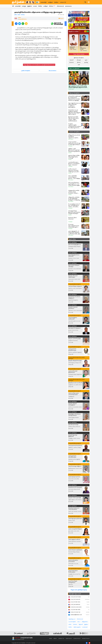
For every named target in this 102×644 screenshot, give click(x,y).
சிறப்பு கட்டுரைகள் (74, 69)
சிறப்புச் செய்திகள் (74, 93)
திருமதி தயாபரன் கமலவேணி (75, 383)
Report (61, 19)
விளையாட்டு (62, 6)
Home (51, 639)
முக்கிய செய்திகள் (26, 71)
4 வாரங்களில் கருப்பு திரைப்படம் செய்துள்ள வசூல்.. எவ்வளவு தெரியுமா (74, 164)
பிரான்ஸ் (75, 624)
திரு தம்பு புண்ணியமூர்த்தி (75, 339)
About (55, 639)
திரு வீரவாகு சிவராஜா (73, 425)
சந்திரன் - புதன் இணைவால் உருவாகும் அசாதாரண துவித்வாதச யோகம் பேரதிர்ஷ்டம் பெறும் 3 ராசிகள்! (74, 150)
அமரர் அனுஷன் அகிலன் (74, 539)
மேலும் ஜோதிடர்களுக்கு (79, 54)
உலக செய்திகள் (72, 622)
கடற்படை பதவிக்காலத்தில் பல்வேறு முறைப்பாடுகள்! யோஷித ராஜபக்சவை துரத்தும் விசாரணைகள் (75, 126)
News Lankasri (71, 139)
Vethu (20, 18)
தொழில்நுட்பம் (72, 619)
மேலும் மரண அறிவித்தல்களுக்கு (79, 590)
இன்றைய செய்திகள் (79, 58)
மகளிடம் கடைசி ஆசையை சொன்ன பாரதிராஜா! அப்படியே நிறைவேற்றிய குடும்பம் (74, 170)
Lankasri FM (63, 2)
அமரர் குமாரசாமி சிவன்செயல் (75, 446)
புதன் (86, 60)
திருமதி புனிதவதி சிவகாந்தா (75, 361)
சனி (79, 65)
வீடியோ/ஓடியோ (77, 627)
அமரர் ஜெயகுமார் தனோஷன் (75, 519)
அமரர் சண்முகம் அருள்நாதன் (75, 550)
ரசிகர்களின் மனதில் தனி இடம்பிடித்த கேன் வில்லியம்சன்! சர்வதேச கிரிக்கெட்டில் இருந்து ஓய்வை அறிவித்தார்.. (74, 98)
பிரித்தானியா (85, 622)
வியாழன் (79, 60)
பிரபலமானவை (52, 71)
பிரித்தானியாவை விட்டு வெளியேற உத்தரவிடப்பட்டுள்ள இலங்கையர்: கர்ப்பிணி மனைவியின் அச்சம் (74, 136)
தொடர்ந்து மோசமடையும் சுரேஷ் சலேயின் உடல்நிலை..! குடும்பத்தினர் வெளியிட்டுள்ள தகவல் (75, 105)
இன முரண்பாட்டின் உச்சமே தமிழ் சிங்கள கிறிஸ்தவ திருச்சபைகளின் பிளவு (78, 87)
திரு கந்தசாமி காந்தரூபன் (74, 328)
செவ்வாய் (72, 62)
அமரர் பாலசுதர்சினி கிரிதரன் (75, 529)
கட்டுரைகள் (85, 627)
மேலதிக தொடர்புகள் (75, 594)
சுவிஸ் (70, 624)
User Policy (69, 639)
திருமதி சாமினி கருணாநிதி (75, 498)
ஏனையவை (71, 6)
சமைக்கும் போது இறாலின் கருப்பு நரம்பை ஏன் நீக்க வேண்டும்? (74, 212)
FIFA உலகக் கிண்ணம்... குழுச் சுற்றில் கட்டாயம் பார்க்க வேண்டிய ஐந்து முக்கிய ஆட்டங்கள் (74, 184)
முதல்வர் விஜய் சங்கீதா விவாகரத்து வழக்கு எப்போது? (74, 157)
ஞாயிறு (86, 62)
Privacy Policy (86, 639)
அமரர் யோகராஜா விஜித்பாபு (75, 466)
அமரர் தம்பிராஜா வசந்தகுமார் (75, 286)
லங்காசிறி (43, 2)
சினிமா (56, 2)
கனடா (79, 622)
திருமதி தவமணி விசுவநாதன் (75, 487)
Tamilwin (23, 643)
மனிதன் (50, 2)
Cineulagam (70, 146)
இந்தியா (30, 6)
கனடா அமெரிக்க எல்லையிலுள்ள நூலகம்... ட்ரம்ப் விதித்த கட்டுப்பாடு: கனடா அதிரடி (75, 177)
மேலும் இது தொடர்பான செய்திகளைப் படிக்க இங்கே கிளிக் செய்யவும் (39, 65)
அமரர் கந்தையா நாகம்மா (74, 477)
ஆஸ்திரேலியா (23, 19)
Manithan (70, 153)
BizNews (54, 6)
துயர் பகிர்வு (73, 239)
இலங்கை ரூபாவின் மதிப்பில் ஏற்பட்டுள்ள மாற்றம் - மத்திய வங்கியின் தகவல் (73, 119)
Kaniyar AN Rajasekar (72, 48)
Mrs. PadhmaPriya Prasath (83, 48)
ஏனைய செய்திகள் (75, 132)
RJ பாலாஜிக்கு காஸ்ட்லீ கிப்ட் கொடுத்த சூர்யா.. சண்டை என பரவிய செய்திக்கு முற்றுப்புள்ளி (74, 205)
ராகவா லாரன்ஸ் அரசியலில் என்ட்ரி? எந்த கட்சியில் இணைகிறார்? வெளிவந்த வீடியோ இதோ (74, 143)
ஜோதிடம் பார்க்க (75, 31)
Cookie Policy (77, 639)
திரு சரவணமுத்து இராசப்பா (75, 244)
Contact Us (61, 639)
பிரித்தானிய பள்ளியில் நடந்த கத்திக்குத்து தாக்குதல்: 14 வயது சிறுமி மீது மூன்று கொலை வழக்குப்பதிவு (75, 199)
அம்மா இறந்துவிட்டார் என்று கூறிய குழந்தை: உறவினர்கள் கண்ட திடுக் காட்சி (74, 233)
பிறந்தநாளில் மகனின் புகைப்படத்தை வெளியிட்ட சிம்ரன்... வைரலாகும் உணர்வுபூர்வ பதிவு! (74, 192)
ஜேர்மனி (81, 624)
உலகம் (36, 6)
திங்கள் (79, 62)
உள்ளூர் (24, 6)
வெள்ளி (72, 60)
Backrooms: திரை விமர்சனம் (72, 218)
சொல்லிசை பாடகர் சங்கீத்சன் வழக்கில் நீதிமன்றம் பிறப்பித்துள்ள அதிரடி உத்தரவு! (75, 112)
